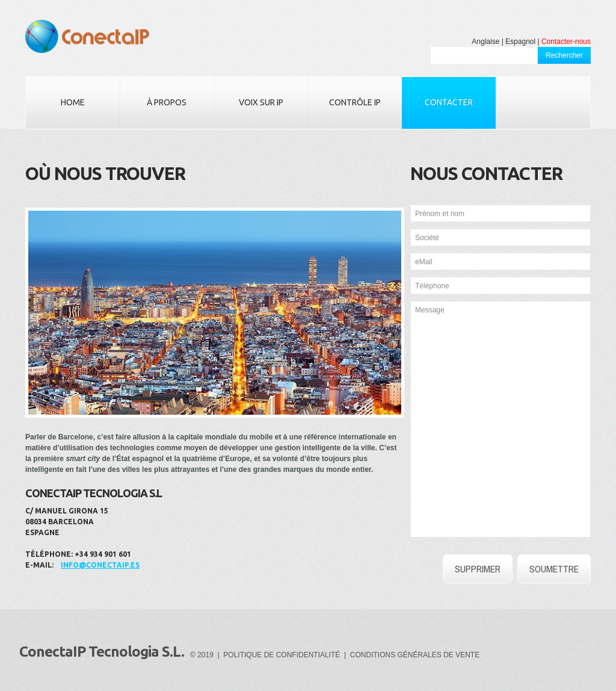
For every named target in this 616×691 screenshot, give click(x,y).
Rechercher (564, 55)
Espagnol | (522, 42)
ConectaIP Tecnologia (87, 37)
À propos (167, 102)
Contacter (449, 102)
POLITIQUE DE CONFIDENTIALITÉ (282, 655)
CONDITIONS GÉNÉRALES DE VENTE (415, 655)
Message (500, 419)
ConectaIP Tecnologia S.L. (102, 652)
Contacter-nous (566, 42)
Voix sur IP (261, 102)
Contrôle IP (355, 102)
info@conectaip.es (100, 565)
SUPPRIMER (478, 569)
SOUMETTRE (554, 569)
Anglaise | (487, 42)
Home (73, 102)
